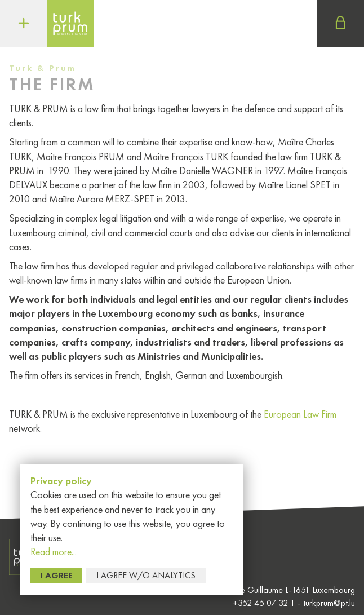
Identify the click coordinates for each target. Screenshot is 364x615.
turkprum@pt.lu (329, 603)
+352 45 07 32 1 (265, 603)
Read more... (54, 552)
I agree (57, 575)
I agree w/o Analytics (146, 575)
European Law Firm (300, 414)
